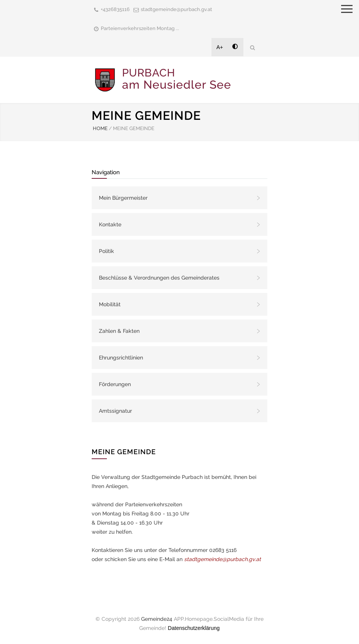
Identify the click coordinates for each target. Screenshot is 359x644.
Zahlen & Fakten (119, 331)
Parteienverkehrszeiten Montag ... (140, 28)
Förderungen (115, 384)
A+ (220, 47)
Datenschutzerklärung (194, 628)
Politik (106, 251)
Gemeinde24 (157, 619)
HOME (100, 128)
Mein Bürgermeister (123, 198)
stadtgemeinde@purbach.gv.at (176, 9)
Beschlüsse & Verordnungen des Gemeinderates (159, 278)
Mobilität (110, 304)
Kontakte (110, 224)
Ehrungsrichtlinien (121, 358)
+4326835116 (115, 9)
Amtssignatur (115, 411)
